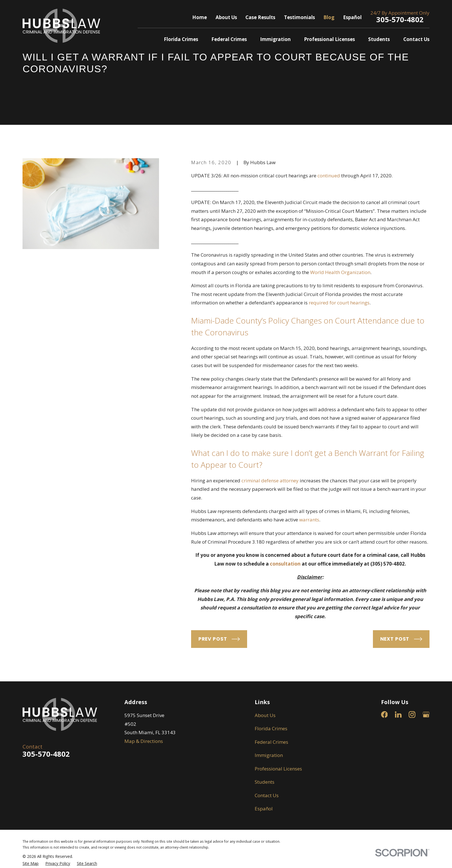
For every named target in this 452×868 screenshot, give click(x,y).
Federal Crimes (271, 742)
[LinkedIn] (398, 715)
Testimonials (299, 17)
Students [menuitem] (379, 39)
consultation (285, 564)
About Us (226, 17)
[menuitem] (31, 864)
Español (352, 17)
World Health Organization (340, 272)
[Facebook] (384, 715)
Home (200, 17)
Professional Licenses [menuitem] (329, 39)
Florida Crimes (271, 728)
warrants (309, 520)
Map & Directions (144, 741)
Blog (329, 17)
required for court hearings (339, 303)
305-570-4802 (400, 19)
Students (265, 782)
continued (329, 176)
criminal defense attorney (270, 481)
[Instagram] (412, 715)
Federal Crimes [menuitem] (229, 39)
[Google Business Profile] (426, 715)
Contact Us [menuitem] (416, 39)
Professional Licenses (278, 769)
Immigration (269, 755)
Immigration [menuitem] (275, 39)
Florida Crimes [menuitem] (181, 39)
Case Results (260, 17)
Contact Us (267, 795)
